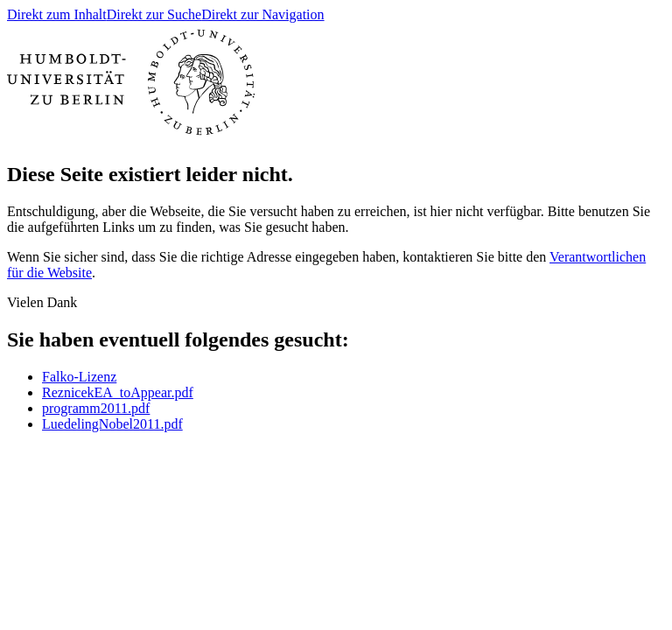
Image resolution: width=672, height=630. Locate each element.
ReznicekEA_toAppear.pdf (118, 392)
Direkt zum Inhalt (57, 14)
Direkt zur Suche (154, 14)
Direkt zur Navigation (262, 14)
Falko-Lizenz (79, 377)
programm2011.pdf (96, 408)
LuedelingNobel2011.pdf (112, 424)
